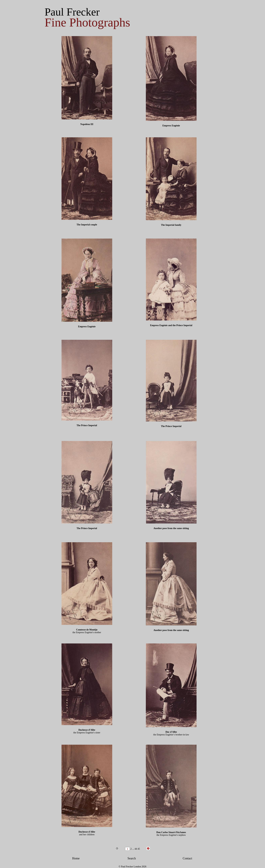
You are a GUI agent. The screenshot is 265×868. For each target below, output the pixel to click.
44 (136, 849)
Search (132, 858)
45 (139, 849)
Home (76, 858)
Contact (187, 858)
